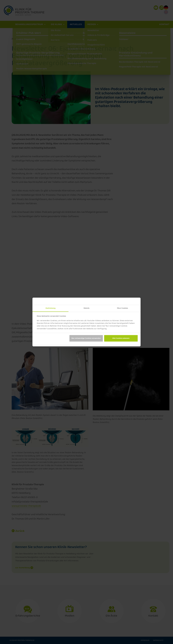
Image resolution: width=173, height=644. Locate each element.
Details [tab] (86, 308)
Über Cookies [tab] (122, 308)
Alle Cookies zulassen (121, 338)
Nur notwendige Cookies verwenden (86, 338)
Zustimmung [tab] (51, 308)
